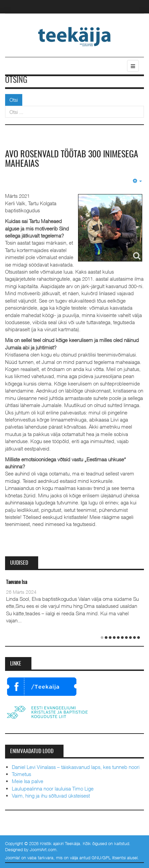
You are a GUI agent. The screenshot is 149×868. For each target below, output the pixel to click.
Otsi (14, 100)
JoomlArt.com (43, 849)
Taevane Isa (17, 582)
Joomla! (13, 858)
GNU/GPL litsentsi (109, 858)
